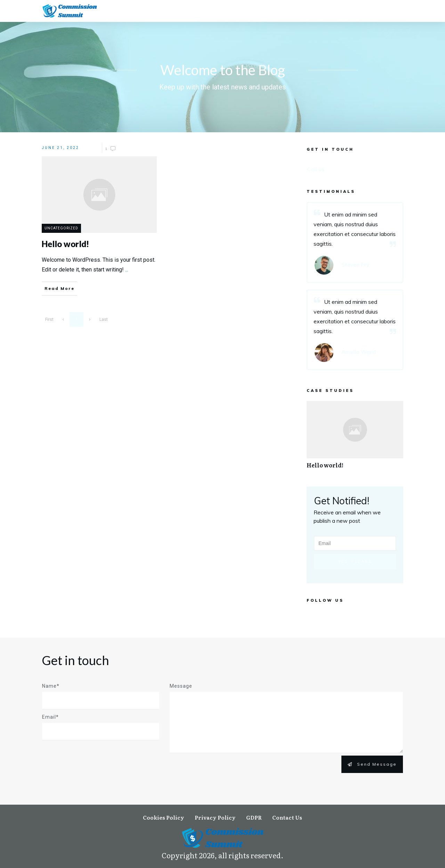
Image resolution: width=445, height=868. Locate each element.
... (127, 270)
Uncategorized (61, 229)
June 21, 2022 (60, 148)
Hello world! (355, 439)
